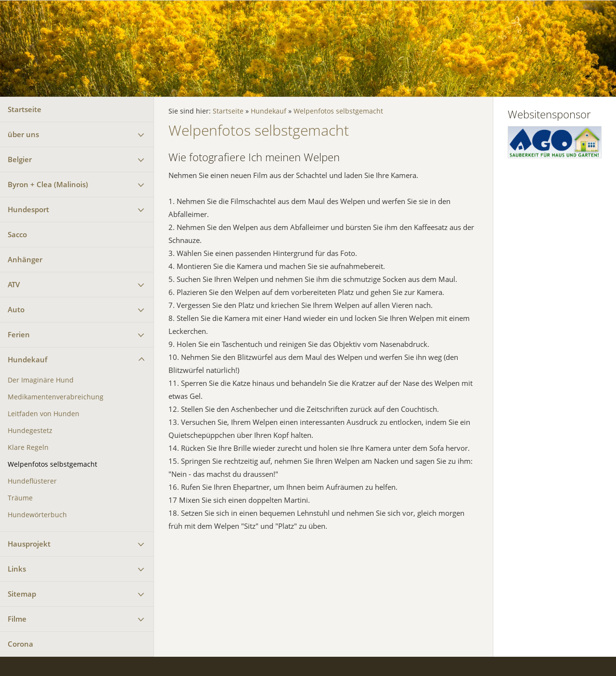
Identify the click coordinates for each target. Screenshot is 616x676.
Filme (17, 619)
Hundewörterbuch (37, 515)
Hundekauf (27, 359)
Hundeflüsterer (32, 481)
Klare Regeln (28, 447)
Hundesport (28, 209)
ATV (14, 284)
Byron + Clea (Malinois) (48, 184)
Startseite (25, 109)
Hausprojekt (29, 544)
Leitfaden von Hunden (44, 414)
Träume (20, 498)
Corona (20, 644)
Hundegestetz (30, 431)
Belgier (20, 159)
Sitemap (22, 594)
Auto (16, 309)
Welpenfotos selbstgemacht (52, 464)
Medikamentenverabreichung (56, 397)
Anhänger (25, 259)
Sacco (17, 234)
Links (17, 569)
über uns (23, 134)
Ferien (19, 334)
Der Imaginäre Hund (41, 380)
